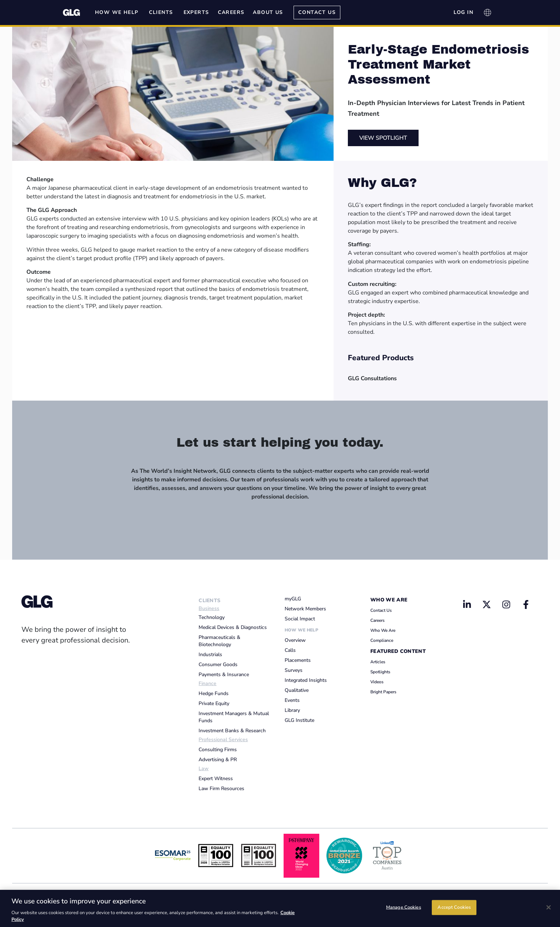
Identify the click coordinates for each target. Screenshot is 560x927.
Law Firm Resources (221, 789)
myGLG (293, 599)
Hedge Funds (214, 693)
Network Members (305, 609)
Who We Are (389, 600)
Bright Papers (383, 692)
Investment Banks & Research (232, 731)
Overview (295, 640)
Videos (377, 682)
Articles (378, 662)
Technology (212, 617)
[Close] (549, 907)
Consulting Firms (218, 750)
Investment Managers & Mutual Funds (234, 717)
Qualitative (297, 690)
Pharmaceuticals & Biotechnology (219, 641)
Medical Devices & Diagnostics (233, 627)
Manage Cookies (404, 908)
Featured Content (398, 651)
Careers (377, 620)
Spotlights (380, 672)
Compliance (382, 640)
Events (292, 700)
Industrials (210, 655)
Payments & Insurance (224, 675)
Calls (290, 650)
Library (292, 710)
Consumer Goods (218, 665)
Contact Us (381, 610)
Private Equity (214, 703)
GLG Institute (299, 720)
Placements (298, 660)
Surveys (294, 670)
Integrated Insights (306, 680)
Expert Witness (216, 779)
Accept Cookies (454, 908)
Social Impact (300, 619)
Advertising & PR (218, 760)
